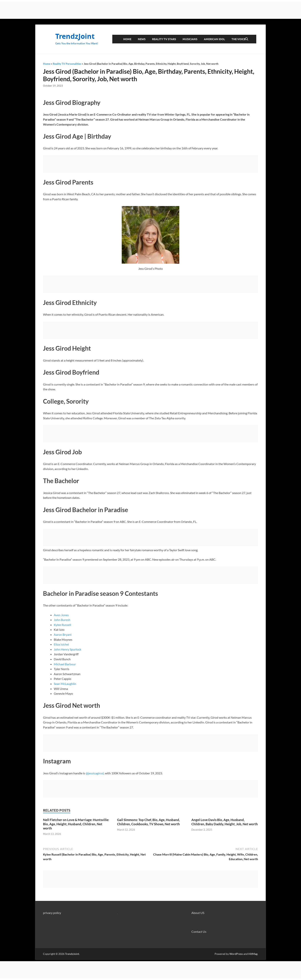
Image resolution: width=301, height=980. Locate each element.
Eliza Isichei (61, 644)
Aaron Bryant (63, 634)
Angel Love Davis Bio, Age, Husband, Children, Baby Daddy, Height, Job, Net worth (225, 822)
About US (198, 913)
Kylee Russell (62, 625)
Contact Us (199, 932)
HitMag (253, 954)
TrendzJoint (75, 36)
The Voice (238, 39)
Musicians (190, 39)
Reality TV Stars (164, 39)
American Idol (214, 39)
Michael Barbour (65, 664)
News (142, 39)
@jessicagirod (95, 773)
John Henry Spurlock (67, 649)
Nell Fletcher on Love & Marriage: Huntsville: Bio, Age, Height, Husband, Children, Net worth (76, 824)
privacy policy (52, 913)
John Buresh (62, 620)
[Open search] (247, 39)
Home (127, 39)
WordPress (236, 954)
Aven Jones (61, 615)
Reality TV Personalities (67, 64)
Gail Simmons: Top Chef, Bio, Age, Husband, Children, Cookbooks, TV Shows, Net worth (148, 822)
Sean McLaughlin (65, 684)
